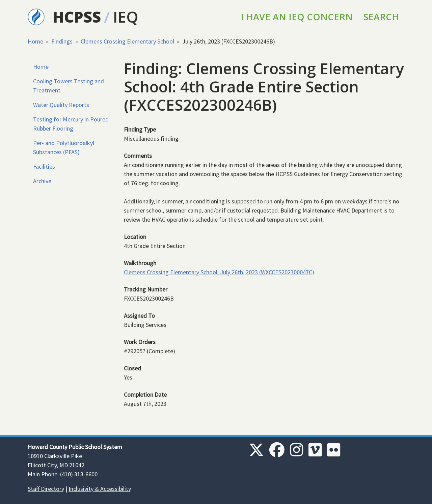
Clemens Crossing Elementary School (127, 41)
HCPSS (77, 17)
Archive (42, 181)
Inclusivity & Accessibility (100, 489)
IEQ (126, 17)
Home (35, 41)
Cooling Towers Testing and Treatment (69, 86)
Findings (62, 41)
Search (381, 17)
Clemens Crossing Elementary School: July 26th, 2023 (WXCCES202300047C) (219, 272)
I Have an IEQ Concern (297, 17)
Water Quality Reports (61, 105)
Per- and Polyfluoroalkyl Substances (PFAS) (64, 147)
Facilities (44, 166)
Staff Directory (46, 489)
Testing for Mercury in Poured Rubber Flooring (71, 124)
